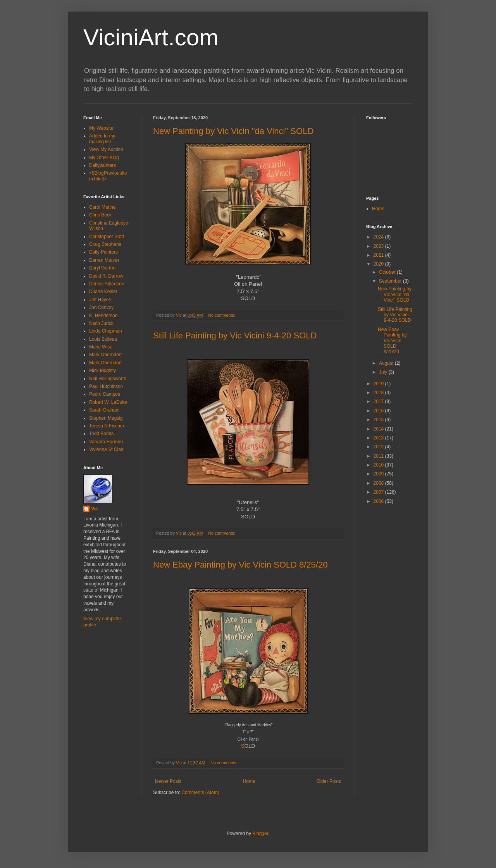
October (388, 272)
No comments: (222, 315)
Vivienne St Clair (106, 449)
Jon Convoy (101, 307)
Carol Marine (102, 207)
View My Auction (106, 149)
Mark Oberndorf (105, 355)
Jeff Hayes (100, 300)
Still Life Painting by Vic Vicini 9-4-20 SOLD (235, 335)
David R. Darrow (106, 276)
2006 (379, 501)
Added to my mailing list (102, 139)
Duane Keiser (103, 292)
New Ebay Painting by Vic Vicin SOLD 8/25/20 (240, 565)
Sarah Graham (104, 410)
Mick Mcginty (102, 371)
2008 (379, 483)
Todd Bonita (101, 434)
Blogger (260, 834)
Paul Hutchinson (106, 386)
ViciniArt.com (151, 37)
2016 (379, 411)
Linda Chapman (106, 331)
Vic (95, 509)
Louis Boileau (103, 339)
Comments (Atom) (200, 793)
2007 (379, 492)
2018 (379, 393)
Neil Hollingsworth (108, 379)
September (391, 281)
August (387, 363)
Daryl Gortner (103, 268)
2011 (379, 456)
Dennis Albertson (107, 284)
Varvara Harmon (106, 442)
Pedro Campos (105, 394)
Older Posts (329, 781)
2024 (379, 237)
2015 (379, 420)
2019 (379, 384)
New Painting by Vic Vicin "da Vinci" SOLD (233, 131)
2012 (379, 447)
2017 (379, 401)
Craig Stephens (105, 244)
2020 (379, 264)
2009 (379, 474)
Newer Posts (168, 781)
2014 (379, 429)
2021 (379, 255)
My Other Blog (104, 158)
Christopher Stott (107, 237)
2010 (379, 465)
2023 (379, 246)
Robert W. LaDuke (108, 402)
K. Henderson (103, 316)
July (384, 372)
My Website (101, 128)
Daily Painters (103, 252)
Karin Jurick (101, 323)
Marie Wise (101, 347)
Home (249, 781)
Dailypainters (102, 165)
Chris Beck (100, 215)
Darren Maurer (104, 260)
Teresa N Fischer (107, 426)
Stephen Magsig (106, 418)
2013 (379, 438)
